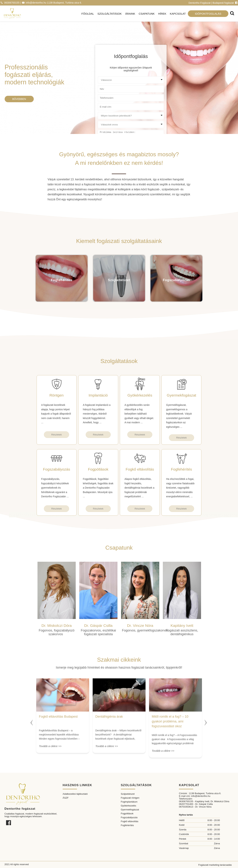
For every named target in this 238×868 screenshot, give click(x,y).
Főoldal (88, 14)
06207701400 (186, 804)
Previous (32, 721)
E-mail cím (103, 105)
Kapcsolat (178, 14)
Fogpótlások (127, 814)
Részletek (57, 435)
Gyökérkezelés (129, 806)
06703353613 (186, 807)
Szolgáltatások (110, 14)
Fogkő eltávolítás (130, 821)
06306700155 (12, 3)
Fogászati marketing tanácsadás (215, 865)
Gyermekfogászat (130, 810)
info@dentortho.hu (36, 3)
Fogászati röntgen (130, 798)
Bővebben (19, 99)
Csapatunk (147, 14)
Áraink (130, 14)
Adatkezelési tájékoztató (75, 794)
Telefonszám (105, 96)
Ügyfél (101, 78)
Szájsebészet (128, 794)
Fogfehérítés (127, 825)
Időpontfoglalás (208, 14)
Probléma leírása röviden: (111, 131)
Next (206, 721)
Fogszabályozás (129, 817)
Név (100, 87)
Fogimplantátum (129, 802)
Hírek (162, 14)
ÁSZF (66, 798)
